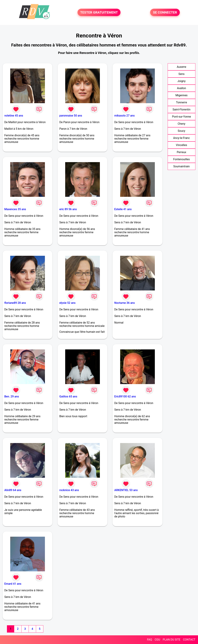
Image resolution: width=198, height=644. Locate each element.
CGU (157, 640)
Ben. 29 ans (12, 396)
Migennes (182, 95)
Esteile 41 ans (123, 209)
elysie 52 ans (67, 303)
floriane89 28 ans (15, 303)
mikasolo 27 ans (124, 116)
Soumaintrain (181, 166)
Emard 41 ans (13, 584)
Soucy (181, 131)
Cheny (182, 124)
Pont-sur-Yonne (181, 117)
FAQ (150, 640)
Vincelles (182, 145)
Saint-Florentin (181, 110)
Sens (181, 74)
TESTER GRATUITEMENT (99, 12)
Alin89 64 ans (13, 490)
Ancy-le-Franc (182, 138)
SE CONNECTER (165, 12)
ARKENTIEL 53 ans (126, 490)
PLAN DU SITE (172, 640)
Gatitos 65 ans (68, 396)
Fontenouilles (182, 159)
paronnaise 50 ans (71, 116)
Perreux (182, 152)
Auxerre (181, 67)
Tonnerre (181, 102)
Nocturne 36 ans (124, 303)
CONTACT (189, 640)
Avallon (182, 88)
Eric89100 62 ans (125, 396)
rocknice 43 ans (69, 490)
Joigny (181, 81)
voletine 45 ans (14, 116)
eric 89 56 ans (68, 209)
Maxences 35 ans (15, 209)
